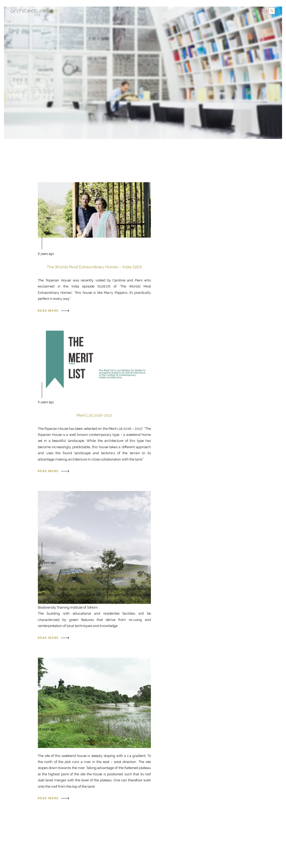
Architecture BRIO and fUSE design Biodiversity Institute (94, 576)
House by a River (95, 742)
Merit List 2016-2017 (95, 415)
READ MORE (53, 311)
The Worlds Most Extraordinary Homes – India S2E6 (94, 267)
